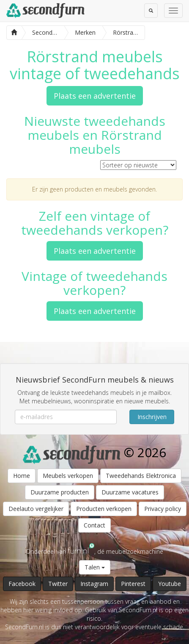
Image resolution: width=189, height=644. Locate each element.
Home (22, 476)
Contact (94, 525)
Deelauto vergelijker (36, 509)
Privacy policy (163, 509)
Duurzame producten (60, 492)
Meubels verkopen (68, 476)
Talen (95, 567)
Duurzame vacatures (130, 492)
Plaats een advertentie (95, 96)
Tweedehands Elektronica (141, 476)
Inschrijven (152, 417)
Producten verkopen (104, 509)
